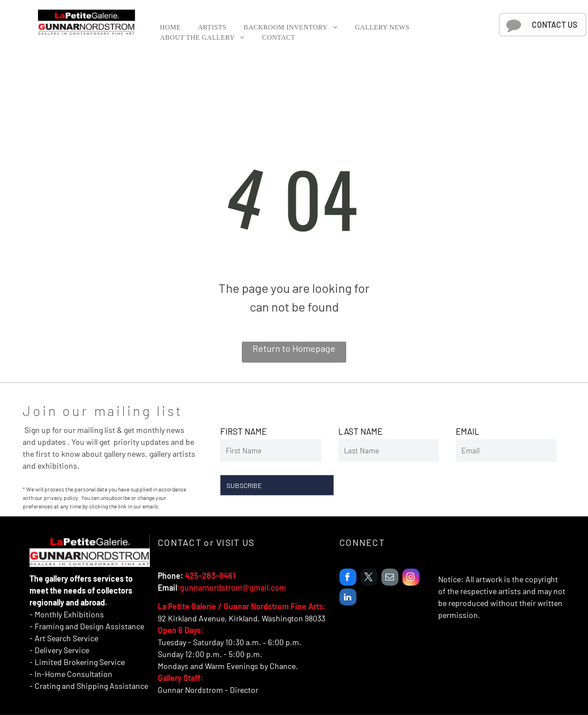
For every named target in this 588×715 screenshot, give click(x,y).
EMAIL (468, 431)
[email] (390, 579)
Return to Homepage (294, 348)
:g (181, 588)
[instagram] (411, 579)
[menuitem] (171, 27)
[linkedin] (348, 598)
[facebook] (348, 579)
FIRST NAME (243, 431)
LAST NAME (360, 431)
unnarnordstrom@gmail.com (235, 588)
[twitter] (369, 579)
